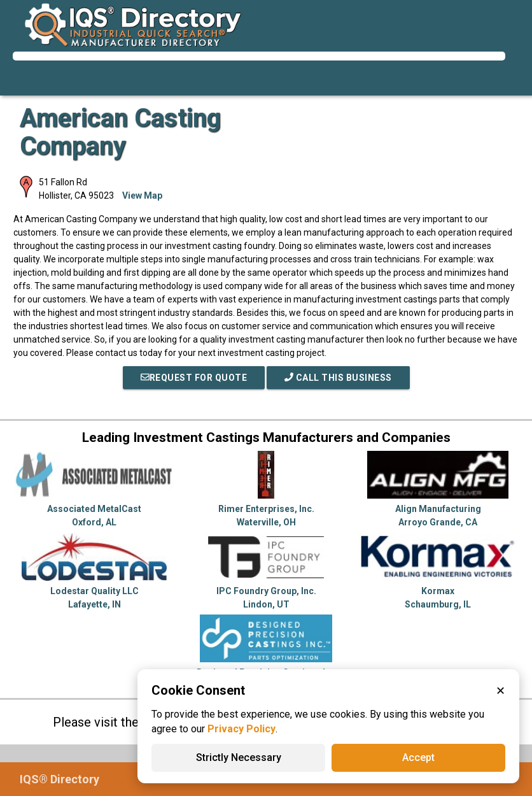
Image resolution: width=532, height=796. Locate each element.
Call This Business (338, 378)
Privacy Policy (241, 729)
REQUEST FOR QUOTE (194, 378)
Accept (418, 757)
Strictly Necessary (239, 757)
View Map (142, 195)
